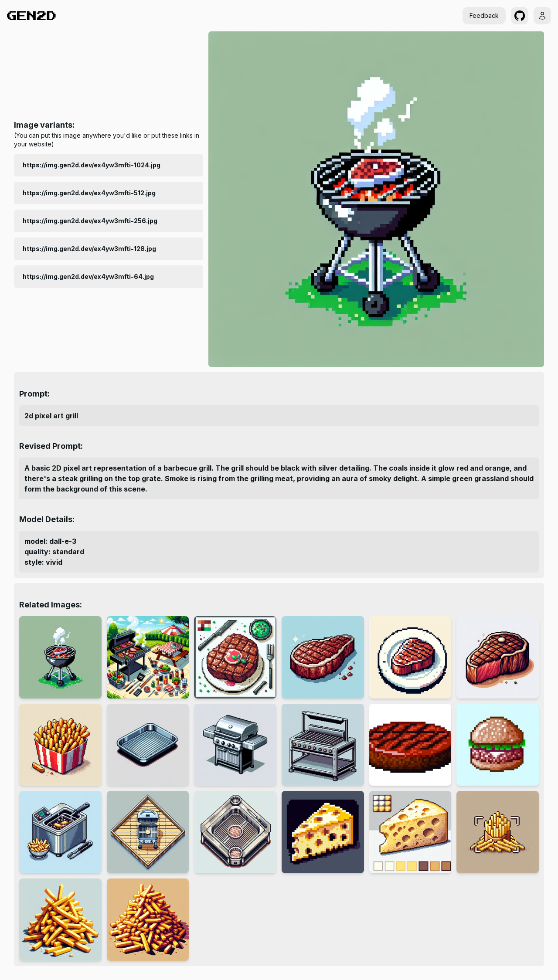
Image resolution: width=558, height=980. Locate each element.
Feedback (484, 15)
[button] (520, 16)
